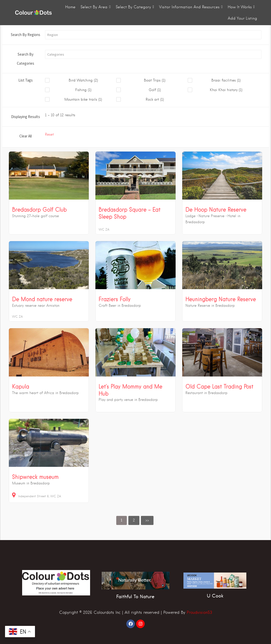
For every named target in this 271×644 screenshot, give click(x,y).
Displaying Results (26, 117)
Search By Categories (26, 59)
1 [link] (122, 520)
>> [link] (147, 520)
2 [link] (134, 520)
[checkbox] (81, 81)
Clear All (26, 136)
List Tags (26, 80)
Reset (49, 134)
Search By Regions (26, 35)
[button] (153, 35)
